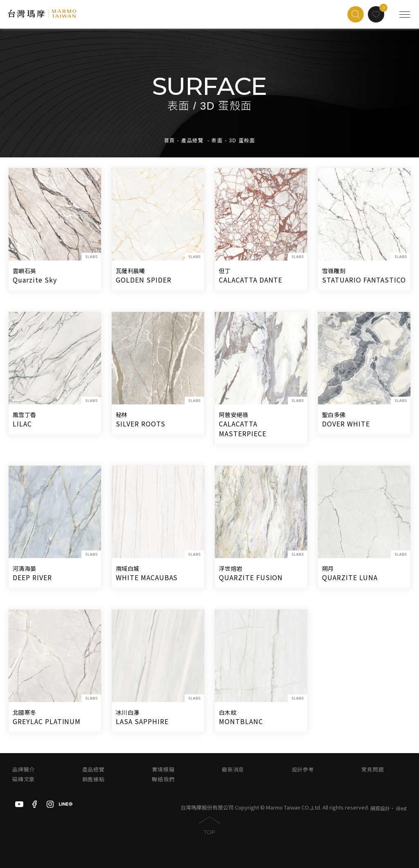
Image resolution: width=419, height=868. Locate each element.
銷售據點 (93, 779)
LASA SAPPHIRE (142, 721)
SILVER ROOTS (141, 424)
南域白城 (127, 569)
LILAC (22, 424)
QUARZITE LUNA (350, 577)
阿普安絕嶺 (233, 415)
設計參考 (303, 770)
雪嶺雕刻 (334, 271)
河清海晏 (24, 569)
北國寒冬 (24, 713)
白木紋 (228, 713)
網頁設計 (380, 808)
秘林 (122, 415)
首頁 (170, 140)
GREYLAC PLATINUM (47, 721)
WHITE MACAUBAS (147, 577)
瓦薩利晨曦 (130, 271)
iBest (401, 808)
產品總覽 (192, 140)
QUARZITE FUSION (251, 577)
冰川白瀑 (127, 713)
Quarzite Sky (35, 280)
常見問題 (373, 770)
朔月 (328, 569)
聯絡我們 (163, 779)
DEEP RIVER (32, 577)
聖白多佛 (334, 415)
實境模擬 (163, 770)
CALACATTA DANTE (251, 280)
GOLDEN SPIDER (143, 280)
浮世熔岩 (231, 569)
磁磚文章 (24, 779)
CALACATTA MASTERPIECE (243, 428)
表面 (217, 140)
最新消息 (233, 770)
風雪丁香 (24, 415)
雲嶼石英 (24, 271)
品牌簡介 (24, 770)
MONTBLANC (241, 721)
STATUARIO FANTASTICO (364, 280)
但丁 (225, 271)
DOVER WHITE (346, 424)
